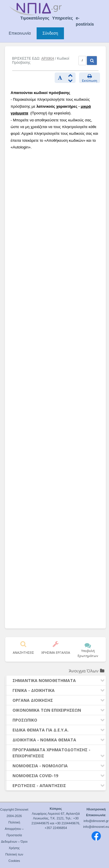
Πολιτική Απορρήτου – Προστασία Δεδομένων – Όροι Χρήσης (14, 835)
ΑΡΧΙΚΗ (48, 59)
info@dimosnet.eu (96, 827)
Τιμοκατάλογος (35, 18)
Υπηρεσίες (63, 18)
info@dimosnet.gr (96, 821)
